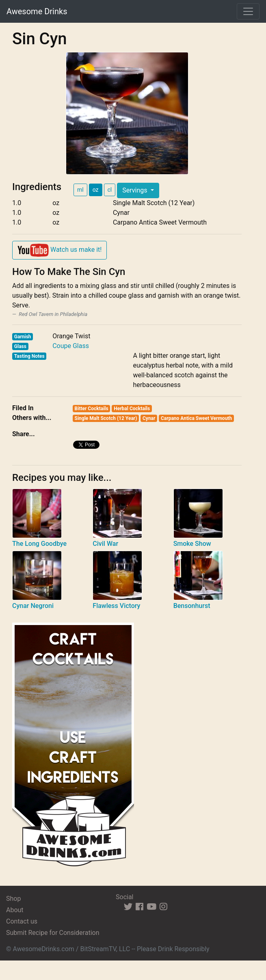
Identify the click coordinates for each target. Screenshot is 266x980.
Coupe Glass (71, 346)
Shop (13, 899)
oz (96, 190)
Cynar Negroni (33, 606)
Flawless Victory (116, 606)
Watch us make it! (59, 250)
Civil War (105, 544)
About (15, 910)
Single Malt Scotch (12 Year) (106, 418)
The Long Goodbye (39, 544)
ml (80, 190)
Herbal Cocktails (132, 409)
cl (110, 190)
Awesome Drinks (37, 11)
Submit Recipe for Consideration (53, 933)
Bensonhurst (192, 606)
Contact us (22, 921)
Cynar (149, 418)
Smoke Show (192, 544)
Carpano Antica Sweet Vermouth (196, 418)
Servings (135, 190)
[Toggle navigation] (248, 11)
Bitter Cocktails (92, 409)
